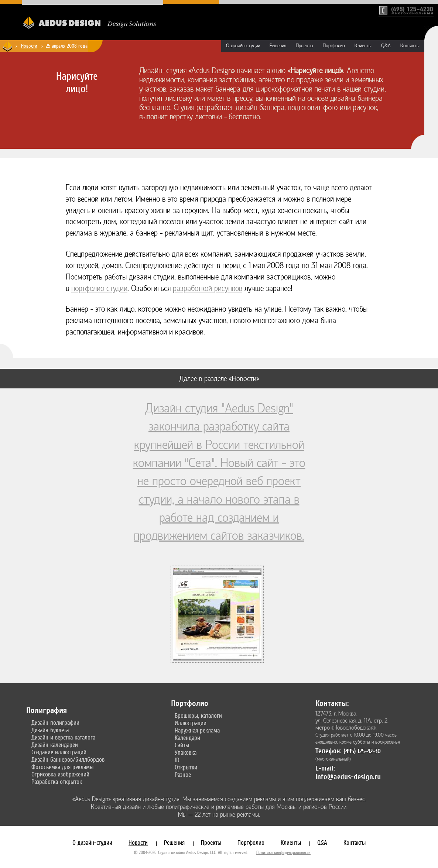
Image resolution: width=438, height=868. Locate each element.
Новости (138, 843)
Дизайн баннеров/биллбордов (68, 759)
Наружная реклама (197, 730)
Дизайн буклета (50, 730)
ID (177, 760)
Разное (183, 775)
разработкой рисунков (208, 289)
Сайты (182, 745)
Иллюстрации (191, 723)
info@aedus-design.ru (348, 777)
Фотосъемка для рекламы (62, 767)
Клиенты (363, 46)
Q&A (386, 46)
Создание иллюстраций (59, 752)
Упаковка (186, 752)
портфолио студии (99, 289)
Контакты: (332, 703)
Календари (187, 738)
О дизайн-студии (243, 46)
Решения (278, 46)
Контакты (410, 46)
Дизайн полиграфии (55, 723)
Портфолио (334, 46)
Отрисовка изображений (60, 774)
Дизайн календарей (55, 745)
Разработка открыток (57, 782)
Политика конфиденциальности (283, 852)
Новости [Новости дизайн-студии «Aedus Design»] (29, 46)
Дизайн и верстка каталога (63, 737)
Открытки (186, 767)
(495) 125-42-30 (362, 751)
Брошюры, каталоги (198, 716)
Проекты (304, 46)
